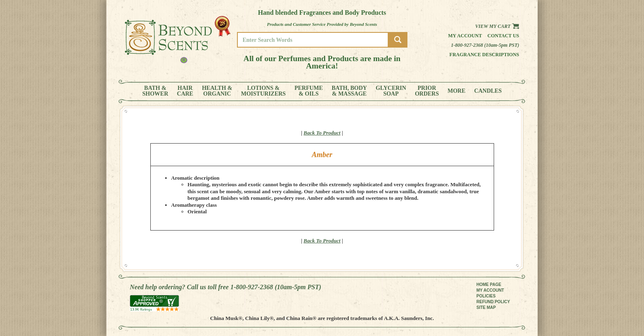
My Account (465, 36)
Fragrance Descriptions (484, 55)
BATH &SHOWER (155, 91)
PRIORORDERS (427, 91)
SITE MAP (486, 307)
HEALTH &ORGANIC (217, 91)
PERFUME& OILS (309, 91)
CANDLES (488, 91)
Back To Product (322, 133)
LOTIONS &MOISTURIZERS (263, 91)
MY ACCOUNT (490, 290)
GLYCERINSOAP (391, 91)
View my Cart (497, 26)
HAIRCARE (185, 91)
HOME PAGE (489, 285)
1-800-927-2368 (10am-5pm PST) (485, 45)
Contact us (503, 36)
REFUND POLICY (493, 302)
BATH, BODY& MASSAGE (349, 91)
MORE (457, 91)
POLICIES (486, 296)
